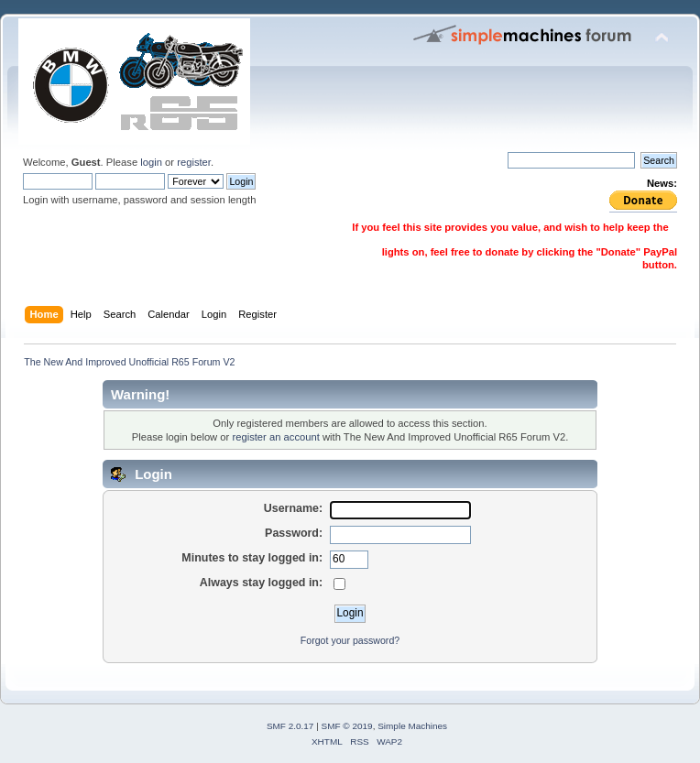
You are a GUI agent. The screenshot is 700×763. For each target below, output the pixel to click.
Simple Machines (412, 726)
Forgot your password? (350, 640)
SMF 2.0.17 (290, 726)
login (151, 162)
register (194, 162)
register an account (275, 437)
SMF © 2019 (347, 726)
